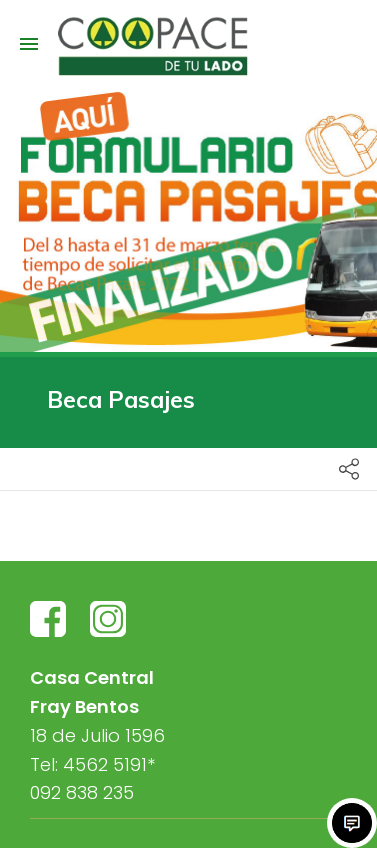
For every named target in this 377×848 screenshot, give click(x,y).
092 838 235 (82, 792)
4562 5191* (109, 764)
